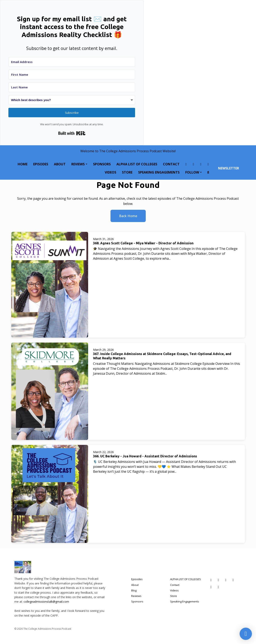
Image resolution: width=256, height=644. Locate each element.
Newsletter (229, 168)
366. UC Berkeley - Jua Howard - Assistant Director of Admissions (145, 456)
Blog (134, 590)
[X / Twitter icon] (226, 580)
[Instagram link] (193, 164)
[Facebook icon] (211, 580)
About (60, 164)
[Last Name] (72, 87)
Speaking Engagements (159, 172)
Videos (110, 172)
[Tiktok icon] (211, 587)
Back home (128, 216)
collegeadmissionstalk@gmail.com (46, 602)
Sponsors (102, 164)
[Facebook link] (186, 164)
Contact (171, 164)
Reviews (78, 164)
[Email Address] (72, 62)
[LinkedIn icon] (233, 580)
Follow (192, 172)
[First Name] (72, 75)
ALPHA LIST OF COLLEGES (137, 164)
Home (23, 164)
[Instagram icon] (218, 580)
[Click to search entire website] (208, 172)
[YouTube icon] (218, 587)
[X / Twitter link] (201, 164)
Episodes (41, 164)
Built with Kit (72, 133)
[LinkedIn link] (208, 164)
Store (127, 172)
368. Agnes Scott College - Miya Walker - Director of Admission (143, 243)
